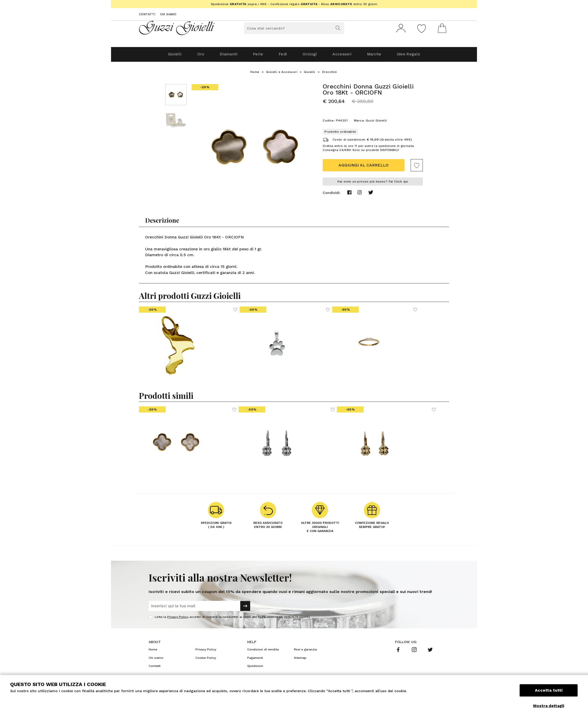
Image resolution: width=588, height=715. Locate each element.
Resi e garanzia (305, 651)
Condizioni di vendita (263, 651)
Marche (382, 56)
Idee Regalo (420, 56)
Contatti (147, 14)
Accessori (347, 56)
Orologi (311, 56)
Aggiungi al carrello (363, 167)
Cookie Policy (206, 660)
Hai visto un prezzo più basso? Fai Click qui (373, 184)
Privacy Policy (177, 619)
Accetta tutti (549, 694)
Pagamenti (255, 660)
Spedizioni (255, 668)
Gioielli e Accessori (282, 74)
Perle (254, 56)
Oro (191, 56)
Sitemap (300, 660)
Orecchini (329, 74)
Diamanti (222, 56)
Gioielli (163, 56)
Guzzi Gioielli (376, 123)
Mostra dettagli (549, 706)
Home (255, 74)
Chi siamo (168, 14)
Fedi (282, 56)
